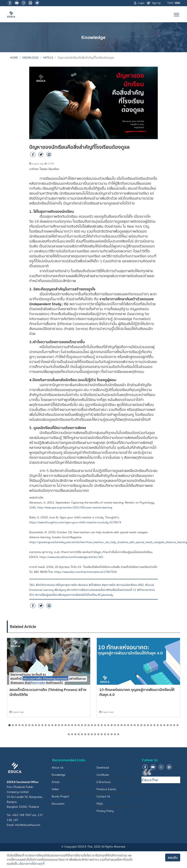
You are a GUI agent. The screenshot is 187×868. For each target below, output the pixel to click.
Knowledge (30, 58)
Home (14, 58)
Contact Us (103, 796)
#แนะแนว (83, 585)
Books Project (60, 796)
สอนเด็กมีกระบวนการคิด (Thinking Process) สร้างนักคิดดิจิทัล (48, 692)
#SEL (141, 585)
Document (58, 804)
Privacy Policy (105, 811)
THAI (170, 3)
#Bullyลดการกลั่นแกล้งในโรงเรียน (78, 595)
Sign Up (154, 3)
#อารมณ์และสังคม (127, 585)
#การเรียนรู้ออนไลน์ (46, 595)
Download (103, 768)
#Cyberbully (105, 595)
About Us (58, 768)
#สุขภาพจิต (109, 585)
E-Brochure (104, 782)
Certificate (103, 775)
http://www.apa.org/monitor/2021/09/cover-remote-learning (75, 508)
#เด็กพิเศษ (95, 585)
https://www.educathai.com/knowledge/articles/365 (71, 557)
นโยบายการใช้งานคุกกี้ (32, 864)
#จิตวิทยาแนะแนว (46, 585)
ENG (178, 3)
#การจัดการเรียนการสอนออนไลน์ (86, 590)
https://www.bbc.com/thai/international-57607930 (85, 572)
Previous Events (106, 789)
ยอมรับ (173, 857)
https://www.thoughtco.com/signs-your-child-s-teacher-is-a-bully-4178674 (75, 522)
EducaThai (150, 780)
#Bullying (60, 590)
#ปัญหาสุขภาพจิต (67, 585)
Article (48, 58)
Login (139, 3)
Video (55, 789)
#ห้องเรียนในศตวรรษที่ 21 (121, 590)
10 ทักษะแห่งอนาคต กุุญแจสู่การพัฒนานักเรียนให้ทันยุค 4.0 (137, 692)
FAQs (100, 804)
